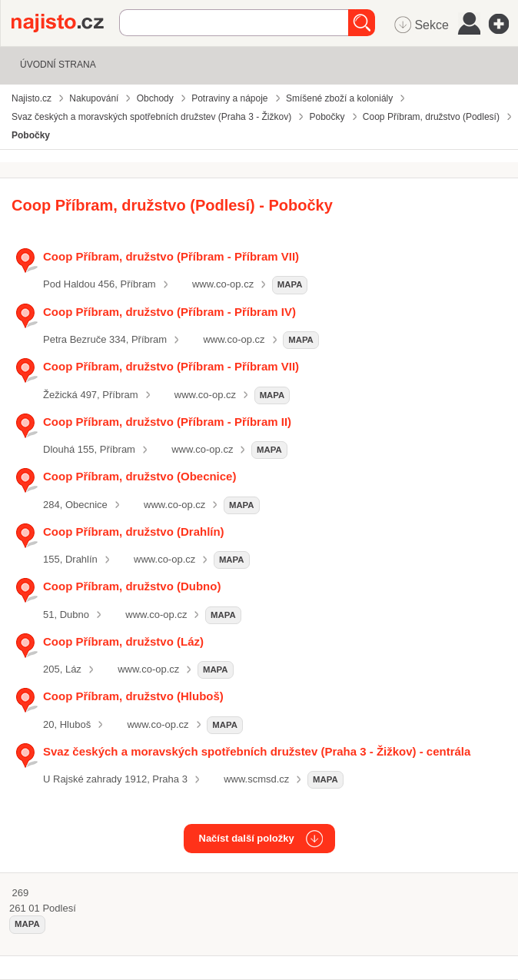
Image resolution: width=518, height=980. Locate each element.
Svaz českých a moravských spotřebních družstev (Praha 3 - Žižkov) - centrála (257, 751)
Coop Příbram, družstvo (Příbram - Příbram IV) (169, 312)
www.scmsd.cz (256, 779)
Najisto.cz (65, 23)
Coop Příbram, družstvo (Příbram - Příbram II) (167, 422)
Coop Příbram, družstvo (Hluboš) (133, 696)
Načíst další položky (247, 838)
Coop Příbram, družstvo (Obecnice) (139, 476)
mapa (290, 284)
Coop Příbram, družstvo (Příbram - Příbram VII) (171, 256)
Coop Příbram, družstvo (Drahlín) (134, 532)
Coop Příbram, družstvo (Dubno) (132, 586)
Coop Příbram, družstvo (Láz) (123, 641)
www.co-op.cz (223, 284)
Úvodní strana (58, 65)
